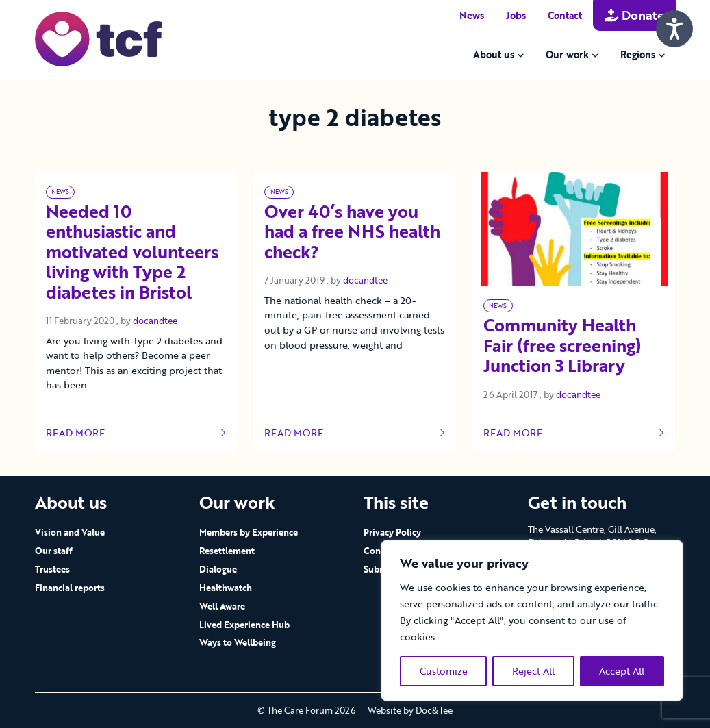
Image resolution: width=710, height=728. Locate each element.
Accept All (622, 671)
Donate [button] (634, 15)
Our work (567, 54)
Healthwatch (226, 588)
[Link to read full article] (574, 229)
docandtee (155, 321)
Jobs (516, 15)
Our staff (54, 551)
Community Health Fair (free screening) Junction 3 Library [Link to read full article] (562, 347)
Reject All (533, 671)
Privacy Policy (392, 532)
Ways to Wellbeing (238, 642)
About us (494, 54)
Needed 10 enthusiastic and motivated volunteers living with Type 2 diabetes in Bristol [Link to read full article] (132, 253)
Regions (638, 54)
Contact (565, 15)
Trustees (52, 569)
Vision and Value (70, 532)
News (472, 15)
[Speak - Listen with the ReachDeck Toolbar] (674, 29)
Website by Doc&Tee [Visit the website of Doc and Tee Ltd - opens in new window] (410, 710)
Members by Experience (249, 532)
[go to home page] (99, 38)
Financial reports (70, 588)
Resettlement (227, 551)
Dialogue (218, 569)
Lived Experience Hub (244, 625)
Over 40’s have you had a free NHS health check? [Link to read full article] (352, 233)
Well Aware (222, 606)
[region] (532, 620)
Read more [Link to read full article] (136, 433)
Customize (444, 671)
